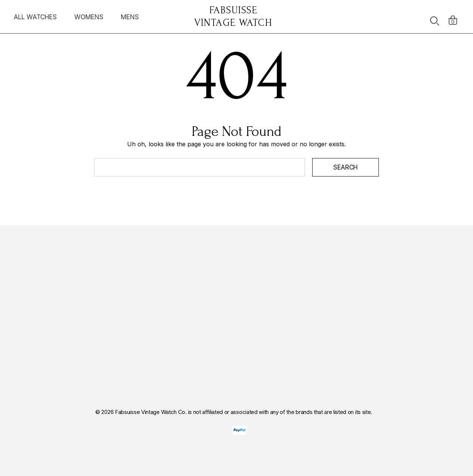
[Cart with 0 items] (453, 17)
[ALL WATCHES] (35, 19)
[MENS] (130, 19)
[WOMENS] (89, 17)
